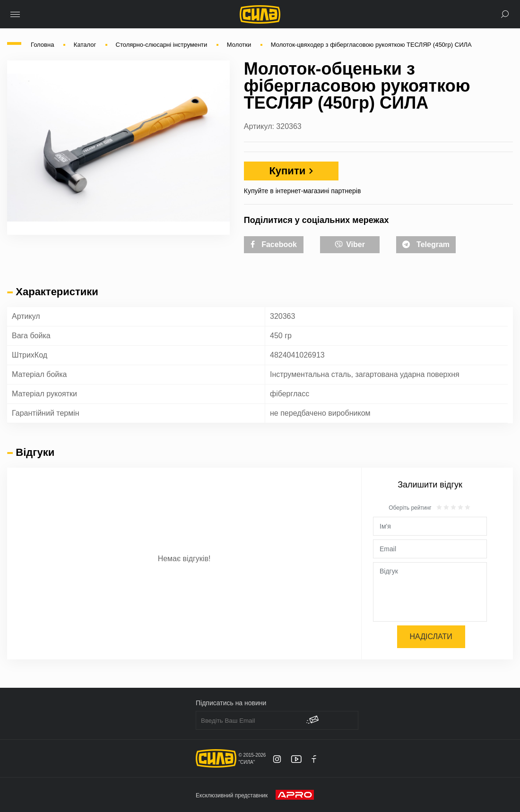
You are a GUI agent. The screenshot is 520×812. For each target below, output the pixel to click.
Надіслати (431, 637)
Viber (350, 244)
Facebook (274, 244)
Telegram (426, 244)
